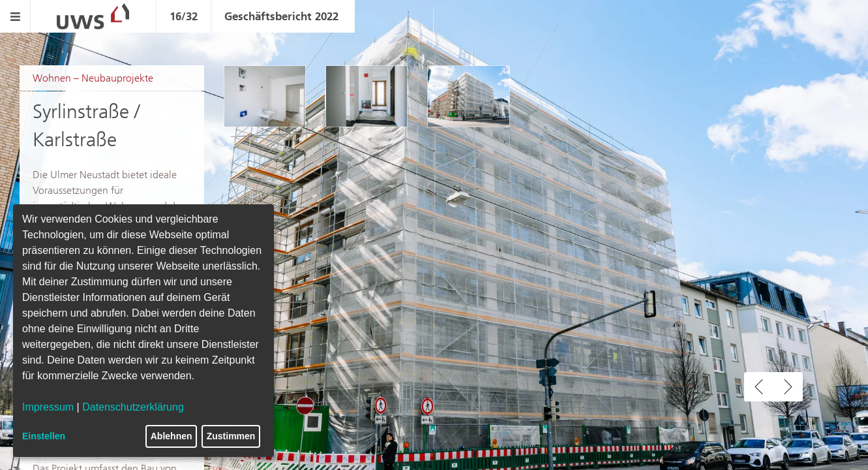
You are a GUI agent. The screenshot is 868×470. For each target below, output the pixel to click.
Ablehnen (172, 436)
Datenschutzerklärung (133, 407)
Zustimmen (231, 436)
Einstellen (44, 436)
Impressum (48, 407)
